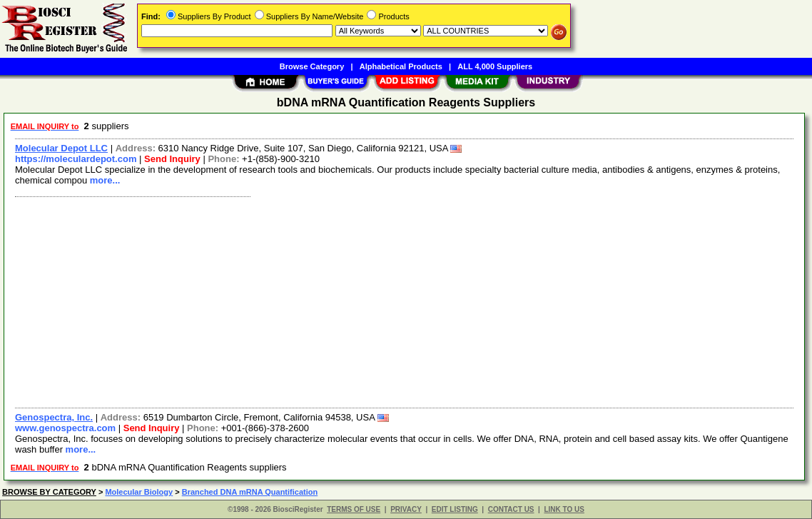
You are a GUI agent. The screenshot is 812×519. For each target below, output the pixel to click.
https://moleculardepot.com (76, 159)
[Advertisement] (405, 301)
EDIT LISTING (455, 509)
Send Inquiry (172, 159)
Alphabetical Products (401, 66)
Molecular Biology (139, 492)
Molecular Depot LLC (61, 148)
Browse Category (312, 66)
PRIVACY (406, 509)
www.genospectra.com (65, 428)
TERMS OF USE (354, 509)
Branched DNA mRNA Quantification (250, 492)
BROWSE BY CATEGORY (49, 492)
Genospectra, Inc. (54, 417)
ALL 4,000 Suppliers (495, 66)
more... (105, 180)
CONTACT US (511, 509)
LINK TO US (564, 509)
